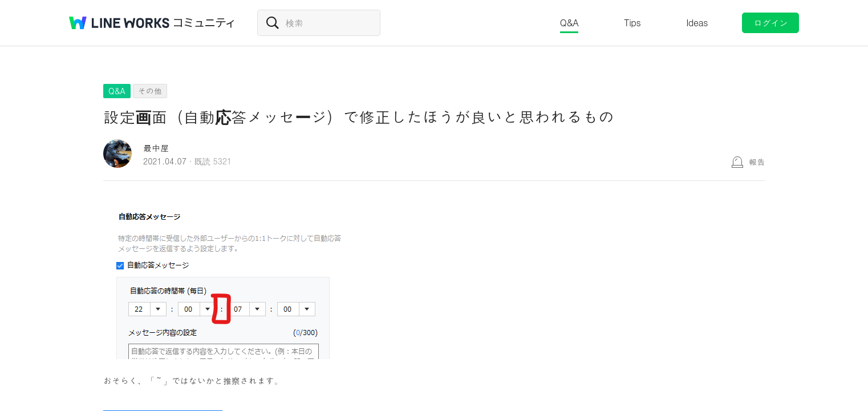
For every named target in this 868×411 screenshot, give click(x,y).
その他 (150, 91)
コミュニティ (204, 23)
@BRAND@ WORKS (119, 23)
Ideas (697, 23)
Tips (632, 23)
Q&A (569, 23)
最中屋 (156, 148)
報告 (757, 162)
